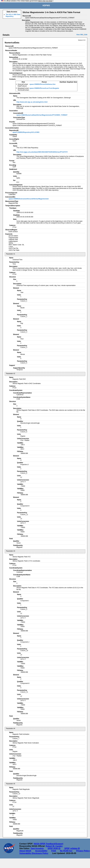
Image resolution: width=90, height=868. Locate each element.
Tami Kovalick (37, 848)
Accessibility (41, 851)
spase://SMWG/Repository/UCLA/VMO (26, 132)
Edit (86, 35)
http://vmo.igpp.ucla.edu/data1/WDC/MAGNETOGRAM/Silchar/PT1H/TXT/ (42, 152)
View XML (80, 35)
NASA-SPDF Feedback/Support (48, 844)
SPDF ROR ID (54, 848)
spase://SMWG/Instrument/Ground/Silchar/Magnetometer (29, 199)
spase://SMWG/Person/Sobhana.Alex (43, 84)
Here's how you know (45, 1)
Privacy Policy (83, 851)
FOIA (54, 851)
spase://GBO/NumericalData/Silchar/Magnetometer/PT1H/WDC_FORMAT (42, 115)
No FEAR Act (66, 851)
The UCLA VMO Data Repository (13, 15)
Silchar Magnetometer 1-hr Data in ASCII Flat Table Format (51, 12)
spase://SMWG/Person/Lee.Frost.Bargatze (44, 88)
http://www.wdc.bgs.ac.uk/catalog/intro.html (32, 102)
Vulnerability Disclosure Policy (34, 853)
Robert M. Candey (54, 846)
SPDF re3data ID (72, 848)
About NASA (25, 851)
